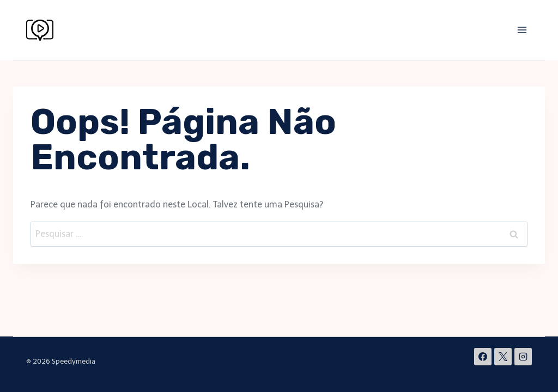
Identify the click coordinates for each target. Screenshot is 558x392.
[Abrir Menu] (522, 30)
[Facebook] (483, 357)
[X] (503, 357)
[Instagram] (523, 357)
